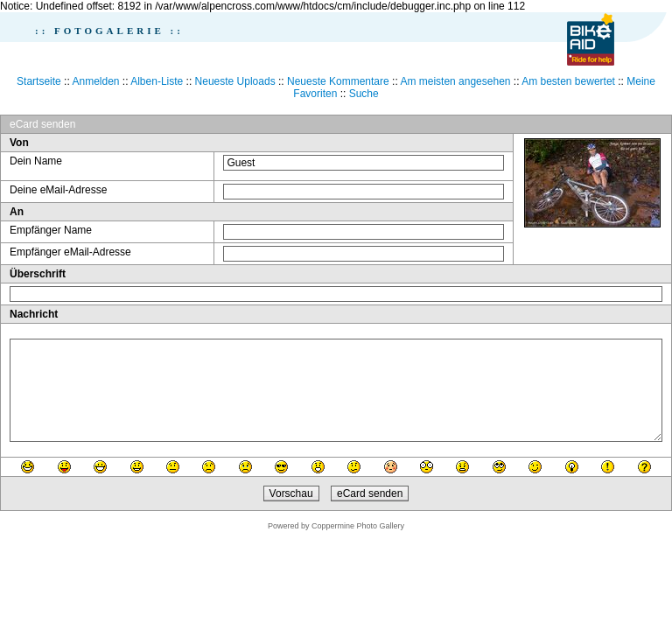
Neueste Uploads (235, 81)
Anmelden (95, 81)
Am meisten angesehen (455, 81)
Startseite (39, 81)
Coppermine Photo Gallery (358, 526)
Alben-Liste (157, 81)
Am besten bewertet (568, 81)
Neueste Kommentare (338, 81)
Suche (364, 94)
